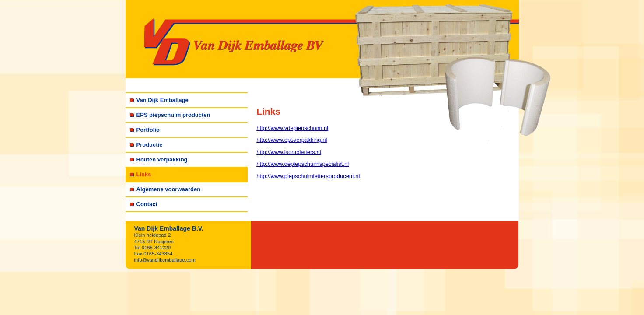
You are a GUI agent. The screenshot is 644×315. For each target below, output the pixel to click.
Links (144, 174)
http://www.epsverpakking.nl (292, 140)
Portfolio (148, 130)
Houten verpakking (162, 159)
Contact (147, 204)
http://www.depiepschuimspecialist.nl (303, 164)
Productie (150, 145)
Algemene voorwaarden (169, 189)
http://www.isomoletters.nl (289, 152)
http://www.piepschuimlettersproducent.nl (308, 176)
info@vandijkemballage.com (165, 260)
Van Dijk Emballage (163, 100)
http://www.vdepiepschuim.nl (292, 128)
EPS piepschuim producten (173, 115)
